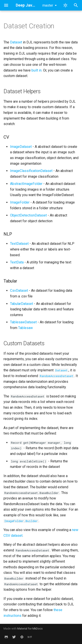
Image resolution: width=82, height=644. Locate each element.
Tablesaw (25, 328)
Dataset (16, 42)
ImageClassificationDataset (31, 171)
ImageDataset (21, 147)
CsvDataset (19, 291)
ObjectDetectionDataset (28, 215)
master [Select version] (48, 5)
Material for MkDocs (30, 629)
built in (37, 70)
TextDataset (19, 244)
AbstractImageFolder (26, 184)
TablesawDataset (23, 322)
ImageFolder (20, 202)
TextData (17, 262)
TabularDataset (22, 304)
